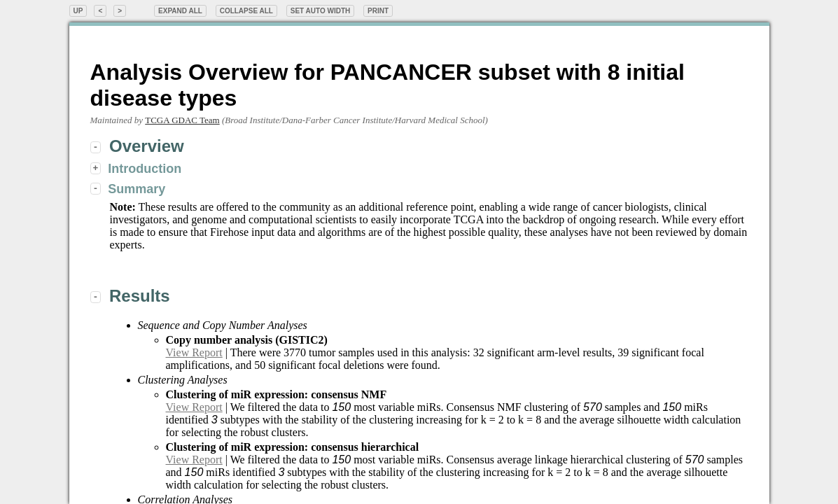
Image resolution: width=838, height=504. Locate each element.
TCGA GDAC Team (182, 120)
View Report (194, 352)
